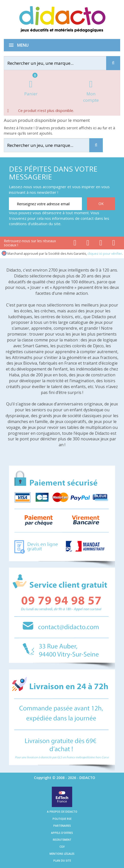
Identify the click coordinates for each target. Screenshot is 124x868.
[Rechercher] (59, 63)
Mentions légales (62, 854)
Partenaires (62, 826)
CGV (62, 847)
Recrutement (62, 840)
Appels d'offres (62, 833)
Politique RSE (62, 819)
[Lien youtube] (88, 244)
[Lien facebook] (75, 244)
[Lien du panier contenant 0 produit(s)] (31, 89)
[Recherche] (113, 63)
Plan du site (62, 861)
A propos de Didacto (62, 812)
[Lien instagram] (101, 244)
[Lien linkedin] (114, 244)
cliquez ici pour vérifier (105, 254)
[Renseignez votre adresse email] (45, 204)
